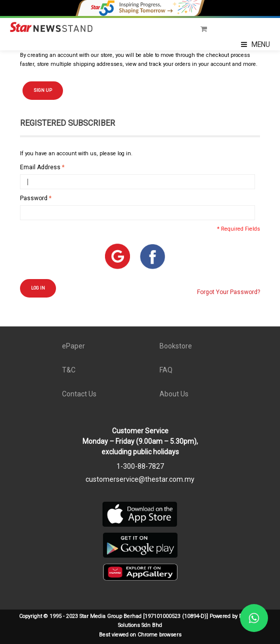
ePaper (73, 346)
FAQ (166, 370)
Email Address (40, 167)
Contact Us (79, 394)
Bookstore (176, 346)
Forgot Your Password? (228, 292)
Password (34, 198)
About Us (174, 394)
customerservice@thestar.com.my (140, 479)
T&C (69, 370)
